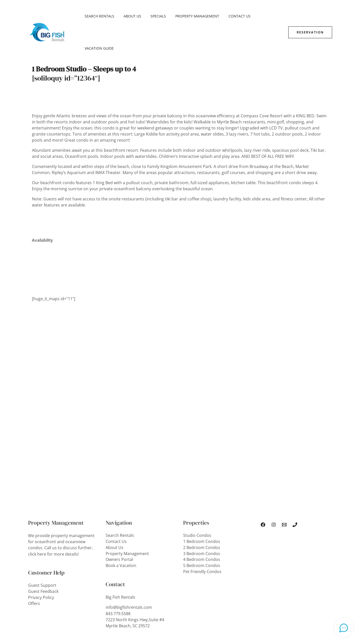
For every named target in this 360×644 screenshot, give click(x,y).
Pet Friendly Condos (202, 540)
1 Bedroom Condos (202, 509)
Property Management (189, 16)
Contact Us (229, 16)
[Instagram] (274, 493)
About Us (129, 16)
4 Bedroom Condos (202, 528)
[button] (310, 16)
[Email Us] (284, 493)
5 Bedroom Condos (202, 534)
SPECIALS (153, 16)
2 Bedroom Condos (202, 516)
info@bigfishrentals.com (129, 575)
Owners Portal (119, 528)
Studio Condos (197, 503)
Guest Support (42, 553)
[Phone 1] (295, 493)
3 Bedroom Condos (202, 522)
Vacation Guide (262, 16)
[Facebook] (263, 493)
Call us (51, 516)
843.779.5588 (118, 581)
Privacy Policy (41, 565)
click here (37, 522)
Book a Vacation (121, 534)
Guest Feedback (43, 559)
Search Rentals (98, 16)
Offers (34, 571)
